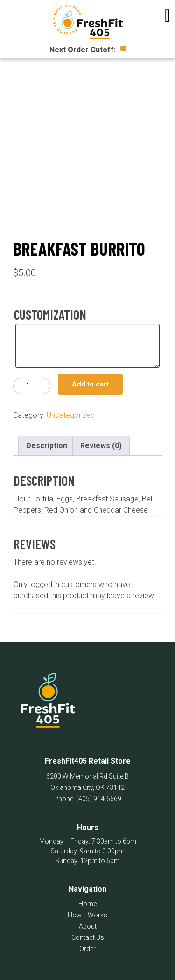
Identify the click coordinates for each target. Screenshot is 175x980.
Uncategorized (71, 415)
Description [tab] (47, 446)
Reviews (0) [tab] (101, 446)
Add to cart (90, 384)
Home (87, 904)
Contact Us (88, 937)
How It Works (87, 915)
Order (87, 949)
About (88, 926)
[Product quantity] (32, 386)
